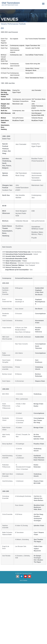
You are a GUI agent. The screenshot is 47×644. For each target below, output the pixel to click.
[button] (43, 4)
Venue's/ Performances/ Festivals (13, 24)
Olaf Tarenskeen (11, 3)
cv (2, 28)
